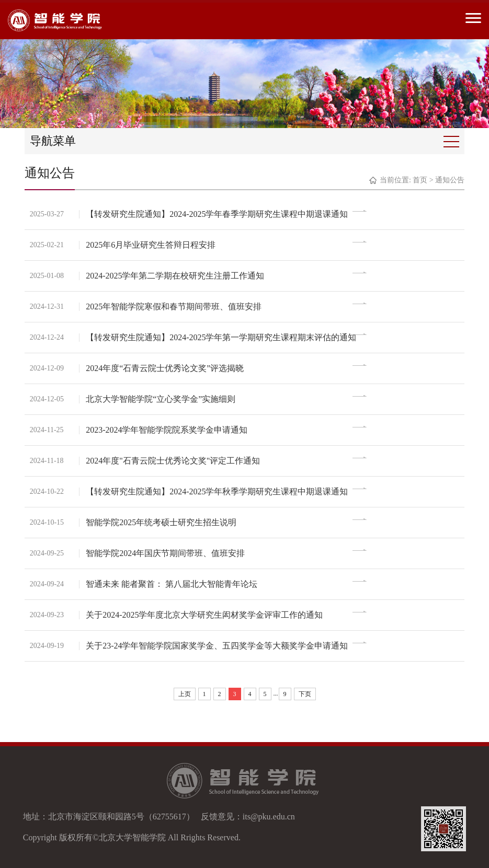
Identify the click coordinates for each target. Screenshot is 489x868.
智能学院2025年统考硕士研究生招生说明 (163, 522)
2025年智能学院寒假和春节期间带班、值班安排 (175, 306)
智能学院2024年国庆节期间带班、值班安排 (167, 553)
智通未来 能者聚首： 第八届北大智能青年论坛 (173, 584)
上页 (185, 694)
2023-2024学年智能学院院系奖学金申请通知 (168, 430)
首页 (420, 180)
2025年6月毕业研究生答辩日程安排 (152, 245)
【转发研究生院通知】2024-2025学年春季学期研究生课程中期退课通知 (218, 214)
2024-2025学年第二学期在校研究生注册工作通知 (177, 276)
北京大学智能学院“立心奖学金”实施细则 (162, 399)
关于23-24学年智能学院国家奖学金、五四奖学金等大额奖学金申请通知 (218, 646)
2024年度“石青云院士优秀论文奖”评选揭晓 (166, 368)
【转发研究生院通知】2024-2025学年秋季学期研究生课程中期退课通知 (218, 491)
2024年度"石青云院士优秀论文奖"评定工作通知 (174, 461)
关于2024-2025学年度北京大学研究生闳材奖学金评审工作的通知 (206, 615)
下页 (305, 694)
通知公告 (450, 180)
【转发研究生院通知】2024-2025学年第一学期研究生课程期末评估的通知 (223, 337)
